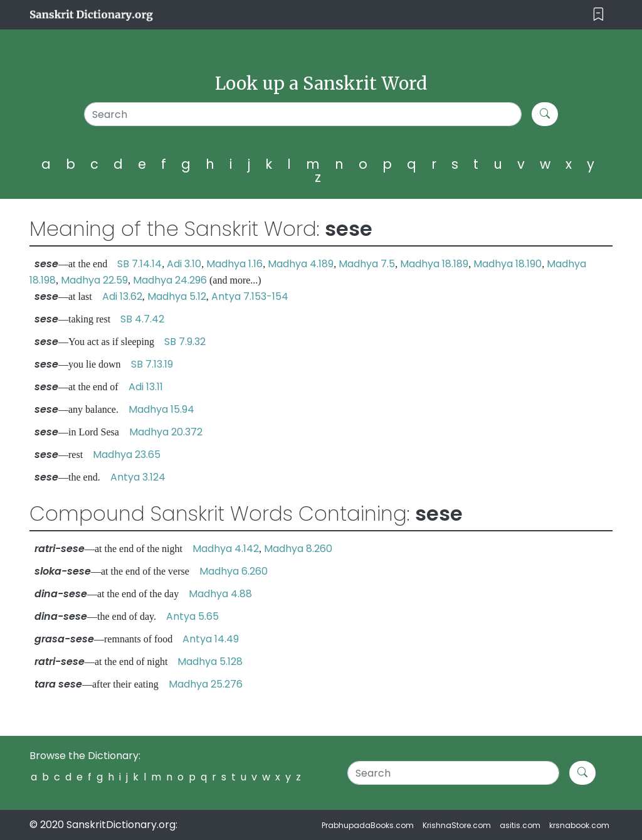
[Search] (303, 114)
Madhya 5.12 (177, 296)
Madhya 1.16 (234, 264)
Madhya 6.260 (234, 571)
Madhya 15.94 (161, 409)
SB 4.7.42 (142, 319)
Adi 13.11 (146, 387)
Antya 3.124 (138, 477)
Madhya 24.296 (170, 280)
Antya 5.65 (192, 616)
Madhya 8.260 (298, 549)
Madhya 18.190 (508, 264)
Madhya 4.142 (226, 549)
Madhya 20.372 (166, 432)
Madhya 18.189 (434, 264)
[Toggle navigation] (598, 15)
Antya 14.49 (211, 639)
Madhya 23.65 (127, 455)
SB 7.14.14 (139, 264)
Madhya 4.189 (301, 264)
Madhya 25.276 (206, 684)
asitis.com (520, 825)
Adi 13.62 (122, 296)
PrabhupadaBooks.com (368, 825)
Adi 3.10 (184, 264)
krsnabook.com (579, 825)
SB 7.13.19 (152, 364)
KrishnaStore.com (457, 825)
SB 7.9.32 (185, 342)
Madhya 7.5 (367, 264)
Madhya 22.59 (94, 280)
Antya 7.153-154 (250, 296)
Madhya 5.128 (210, 662)
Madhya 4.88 (220, 594)
